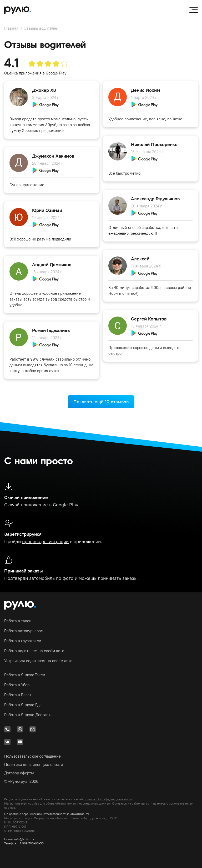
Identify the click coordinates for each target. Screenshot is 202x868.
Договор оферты (19, 773)
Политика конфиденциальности (34, 765)
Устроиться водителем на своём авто (38, 661)
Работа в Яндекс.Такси (25, 675)
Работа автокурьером (24, 631)
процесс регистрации (45, 541)
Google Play (56, 73)
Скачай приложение (26, 505)
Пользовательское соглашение (32, 756)
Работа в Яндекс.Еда (23, 705)
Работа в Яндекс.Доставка (28, 715)
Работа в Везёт (18, 695)
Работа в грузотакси (23, 641)
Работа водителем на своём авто (34, 651)
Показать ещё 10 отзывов (101, 402)
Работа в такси (18, 621)
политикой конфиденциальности (108, 799)
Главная (11, 28)
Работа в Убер (17, 685)
